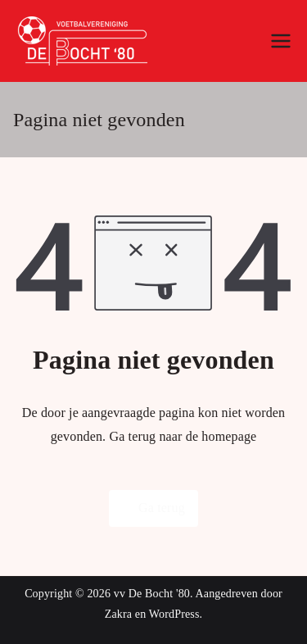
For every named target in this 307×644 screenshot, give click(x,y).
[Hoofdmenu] (281, 41)
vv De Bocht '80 (152, 594)
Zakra (118, 614)
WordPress (174, 614)
